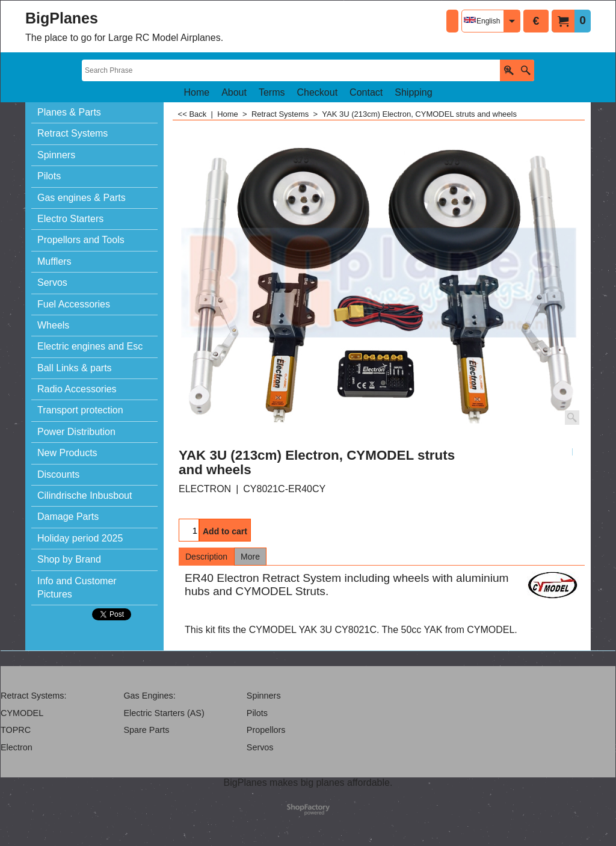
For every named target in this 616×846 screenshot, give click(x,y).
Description (206, 557)
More (250, 557)
